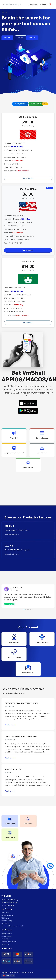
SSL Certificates (7, 935)
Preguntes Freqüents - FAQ (14, 450)
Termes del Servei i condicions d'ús (13, 928)
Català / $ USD (8, 977)
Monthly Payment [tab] (20, 104)
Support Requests (14, 654)
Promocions (14, 435)
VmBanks (7, 38)
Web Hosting (5, 914)
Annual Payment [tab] (37, 104)
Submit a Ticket (28, 465)
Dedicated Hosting (7, 917)
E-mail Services (7, 938)
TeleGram (32, 38)
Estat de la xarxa (42, 435)
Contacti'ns (5, 925)
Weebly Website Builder (9, 943)
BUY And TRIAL (28, 178)
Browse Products (12, 534)
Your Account (14, 638)
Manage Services (42, 638)
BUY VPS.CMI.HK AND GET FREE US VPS (22, 705)
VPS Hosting (5, 920)
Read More (10, 726)
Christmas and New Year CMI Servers (21, 738)
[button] (24, 610)
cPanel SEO (5, 946)
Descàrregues (42, 450)
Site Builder (5, 941)
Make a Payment (28, 670)
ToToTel (21, 38)
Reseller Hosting (7, 922)
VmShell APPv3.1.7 (13, 771)
